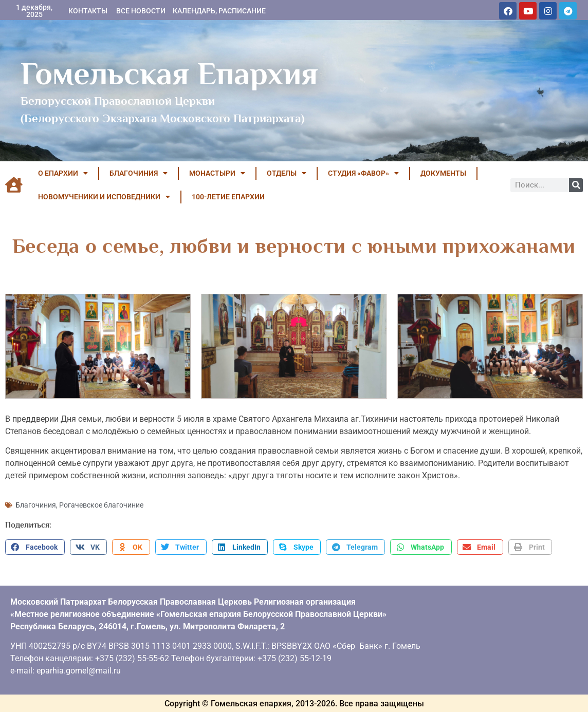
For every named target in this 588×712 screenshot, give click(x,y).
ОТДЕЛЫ (287, 173)
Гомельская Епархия (169, 73)
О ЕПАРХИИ (63, 173)
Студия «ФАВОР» (363, 173)
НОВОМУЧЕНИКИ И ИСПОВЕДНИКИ (104, 197)
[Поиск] (576, 185)
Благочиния (36, 504)
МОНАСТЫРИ (217, 173)
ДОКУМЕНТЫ (443, 173)
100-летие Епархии (228, 197)
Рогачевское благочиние (101, 504)
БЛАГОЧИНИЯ (139, 173)
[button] (35, 546)
